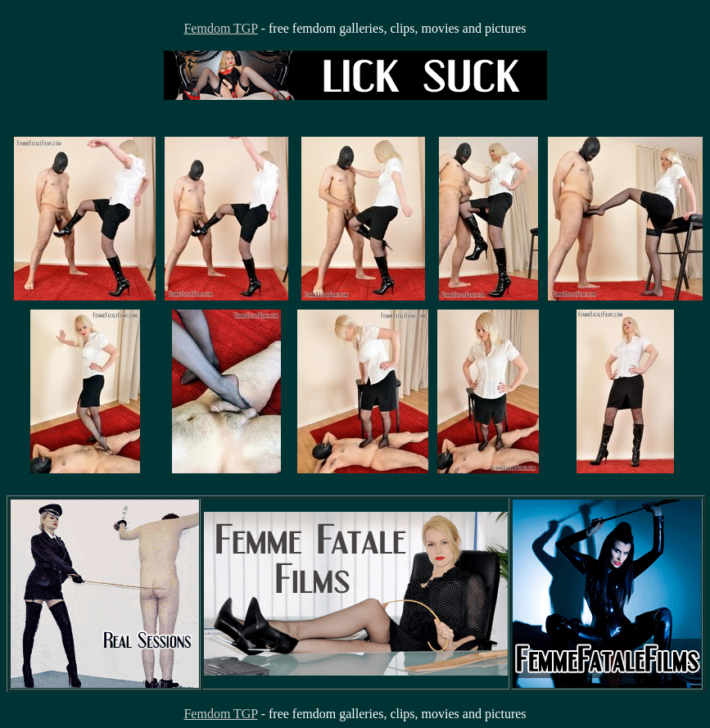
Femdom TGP (220, 28)
